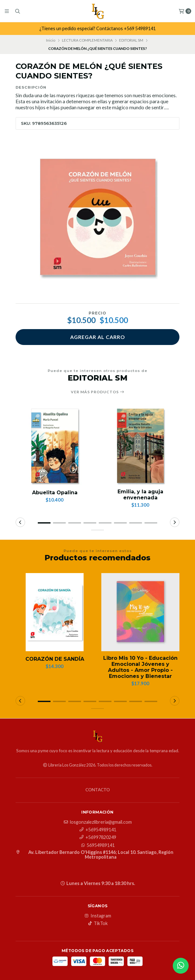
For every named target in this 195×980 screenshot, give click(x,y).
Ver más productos (98, 392)
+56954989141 (98, 830)
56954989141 (97, 845)
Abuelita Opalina (55, 493)
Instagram (98, 916)
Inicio (51, 40)
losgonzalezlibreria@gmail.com (98, 822)
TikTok (97, 923)
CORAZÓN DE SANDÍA (55, 659)
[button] (44, 523)
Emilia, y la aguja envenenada (140, 495)
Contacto (98, 790)
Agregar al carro (98, 337)
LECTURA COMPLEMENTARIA (87, 40)
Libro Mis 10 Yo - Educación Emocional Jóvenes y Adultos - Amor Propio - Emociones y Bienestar (140, 667)
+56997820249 (98, 837)
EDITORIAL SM (131, 40)
